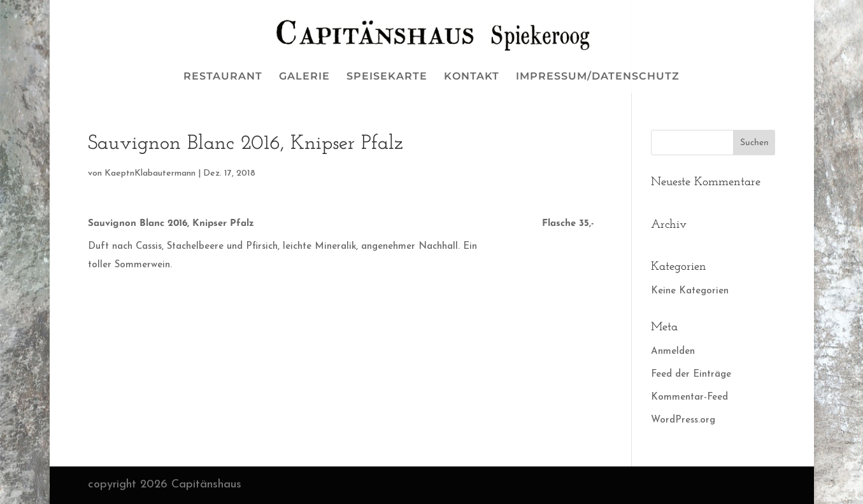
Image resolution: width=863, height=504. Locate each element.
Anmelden (673, 352)
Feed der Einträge (691, 374)
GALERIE (304, 77)
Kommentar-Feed (689, 397)
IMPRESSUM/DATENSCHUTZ (598, 77)
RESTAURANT (223, 77)
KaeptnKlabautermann (150, 173)
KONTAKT (472, 77)
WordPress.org (683, 420)
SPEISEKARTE (387, 77)
